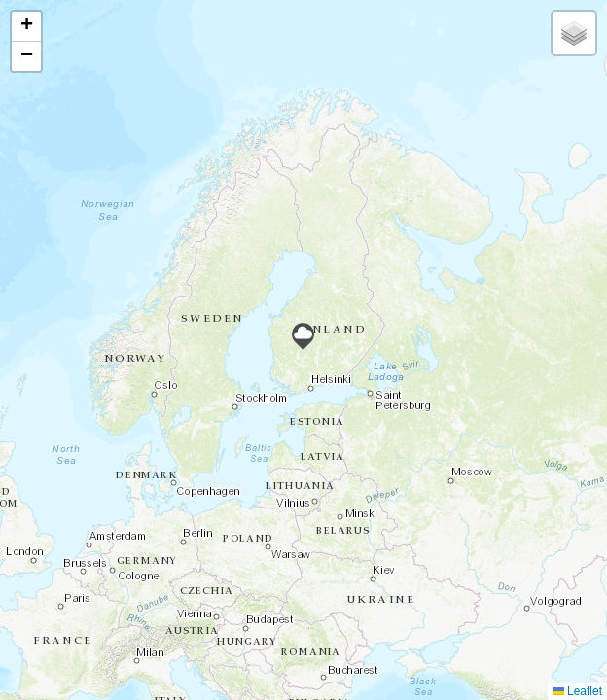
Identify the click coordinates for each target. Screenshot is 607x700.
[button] (303, 336)
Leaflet (577, 691)
